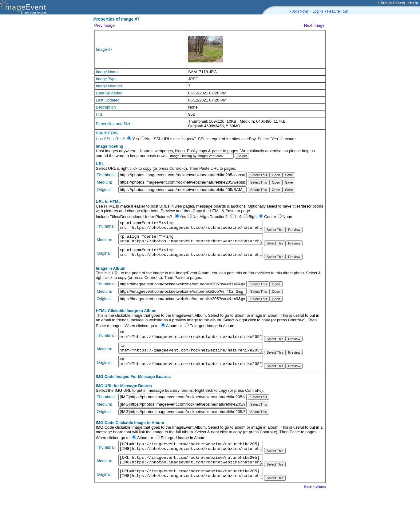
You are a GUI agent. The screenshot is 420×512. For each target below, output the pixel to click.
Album (172, 331)
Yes (183, 217)
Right (253, 217)
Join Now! (300, 11)
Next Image (314, 25)
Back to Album (315, 503)
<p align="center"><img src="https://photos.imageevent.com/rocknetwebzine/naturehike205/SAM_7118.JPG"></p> (191, 257)
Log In (317, 11)
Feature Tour (338, 11)
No (195, 217)
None (287, 217)
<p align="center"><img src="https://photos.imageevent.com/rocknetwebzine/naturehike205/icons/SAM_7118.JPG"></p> (191, 226)
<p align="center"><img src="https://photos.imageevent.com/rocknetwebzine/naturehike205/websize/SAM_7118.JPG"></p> (191, 242)
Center (270, 217)
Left (239, 217)
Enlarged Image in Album (212, 331)
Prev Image (105, 25)
